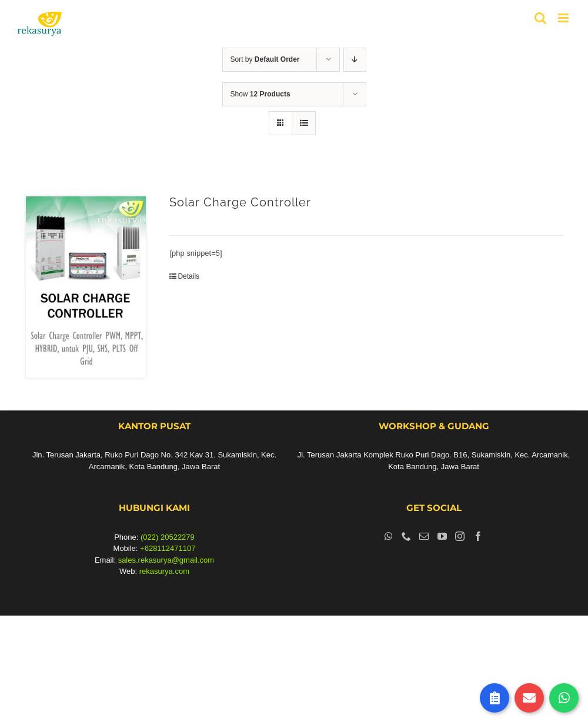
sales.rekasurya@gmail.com (166, 560)
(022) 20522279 (168, 537)
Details (188, 276)
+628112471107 (168, 548)
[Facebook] (478, 536)
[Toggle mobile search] (540, 18)
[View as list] (304, 123)
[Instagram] (460, 536)
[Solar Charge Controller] (86, 287)
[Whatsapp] (389, 536)
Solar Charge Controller (240, 202)
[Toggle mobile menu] (564, 18)
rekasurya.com (164, 571)
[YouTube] (442, 536)
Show (260, 94)
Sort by (265, 59)
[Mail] (424, 536)
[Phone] (406, 536)
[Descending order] (355, 60)
